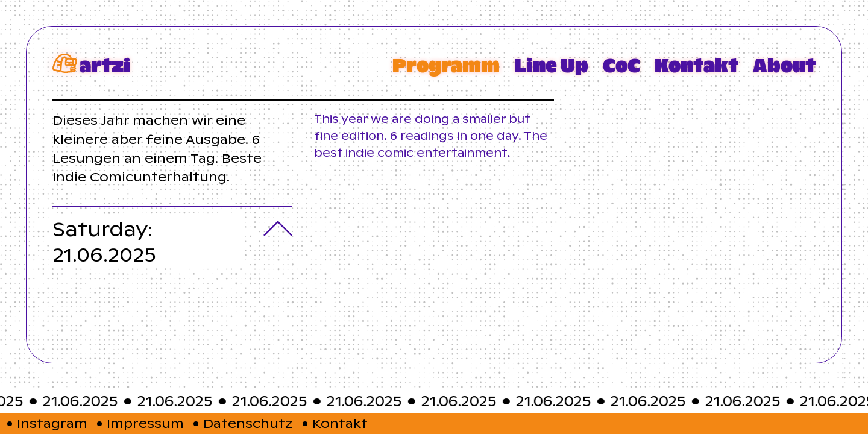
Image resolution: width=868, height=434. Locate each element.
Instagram (52, 423)
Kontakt (340, 423)
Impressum (145, 423)
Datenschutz (248, 423)
